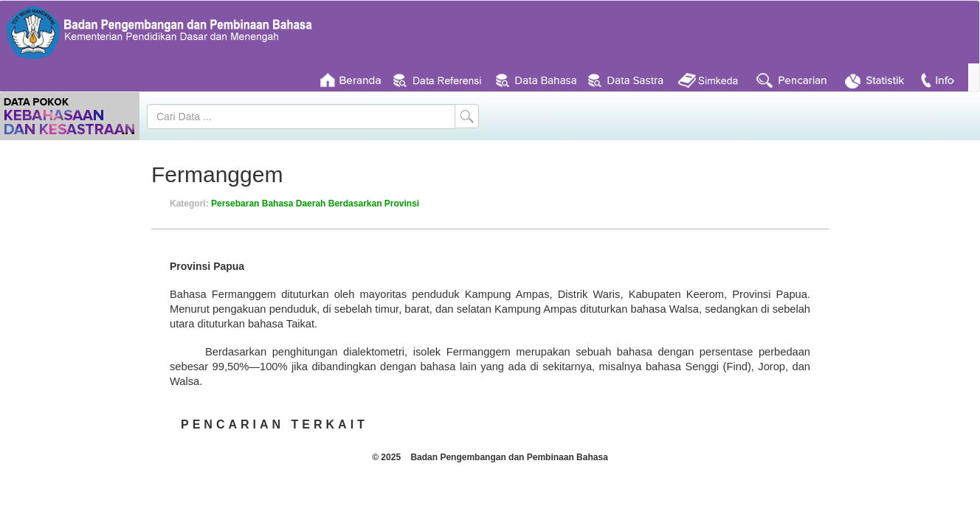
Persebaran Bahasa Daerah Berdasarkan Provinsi (315, 204)
